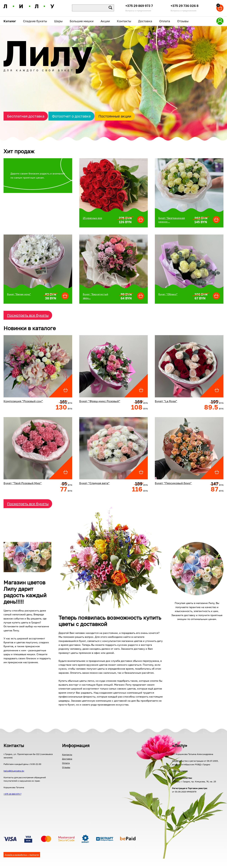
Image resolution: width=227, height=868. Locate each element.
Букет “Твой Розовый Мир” (23, 483)
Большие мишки (82, 21)
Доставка (145, 21)
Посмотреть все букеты (28, 315)
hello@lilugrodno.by (14, 771)
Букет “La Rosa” (166, 401)
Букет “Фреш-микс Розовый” (100, 401)
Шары (58, 21)
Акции (105, 21)
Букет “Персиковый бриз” (173, 483)
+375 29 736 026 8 (185, 6)
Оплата (165, 21)
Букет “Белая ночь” (19, 294)
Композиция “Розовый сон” (23, 401)
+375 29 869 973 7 (139, 6)
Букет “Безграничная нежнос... (172, 220)
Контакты (124, 21)
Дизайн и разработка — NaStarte (22, 855)
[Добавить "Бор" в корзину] (141, 220)
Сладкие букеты (35, 21)
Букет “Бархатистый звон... (95, 296)
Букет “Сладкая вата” (94, 483)
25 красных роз (92, 218)
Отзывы (183, 21)
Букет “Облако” (168, 294)
